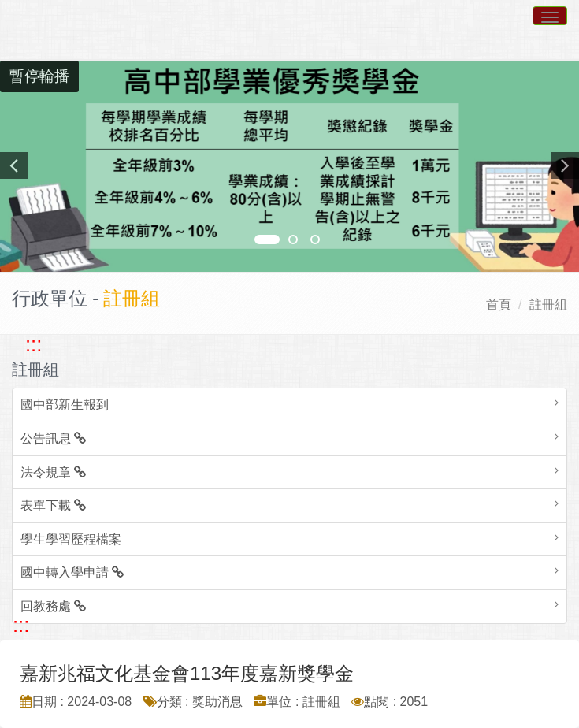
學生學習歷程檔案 (71, 539)
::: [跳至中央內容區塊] (21, 625)
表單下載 (53, 505)
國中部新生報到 (65, 405)
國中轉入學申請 (72, 572)
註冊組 (548, 305)
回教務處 (53, 606)
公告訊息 (53, 438)
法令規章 (53, 472)
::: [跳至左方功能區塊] (33, 344)
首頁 (499, 305)
